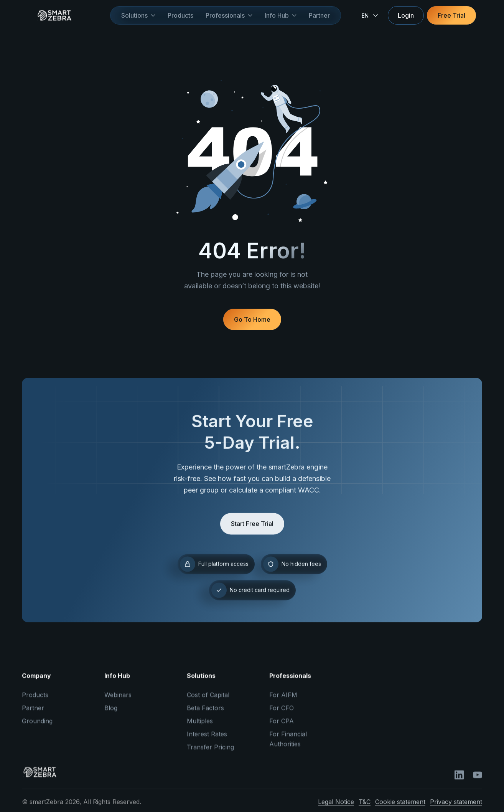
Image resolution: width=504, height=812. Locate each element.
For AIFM (283, 700)
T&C (365, 806)
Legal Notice (336, 806)
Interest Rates (207, 739)
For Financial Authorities (288, 744)
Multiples (200, 726)
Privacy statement (456, 806)
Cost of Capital (208, 700)
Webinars (118, 700)
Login (406, 15)
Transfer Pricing (210, 752)
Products (180, 15)
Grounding (37, 726)
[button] (138, 15)
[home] (66, 15)
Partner (319, 15)
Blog (111, 713)
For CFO (282, 713)
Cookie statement (400, 806)
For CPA (282, 726)
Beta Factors (205, 713)
